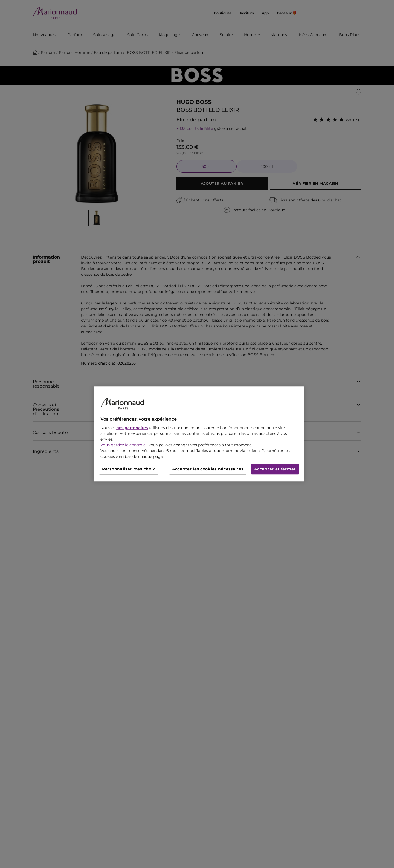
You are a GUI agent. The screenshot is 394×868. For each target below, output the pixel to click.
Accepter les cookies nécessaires (208, 469)
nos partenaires (132, 428)
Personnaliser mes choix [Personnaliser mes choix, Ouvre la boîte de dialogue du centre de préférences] (129, 469)
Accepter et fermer (275, 469)
